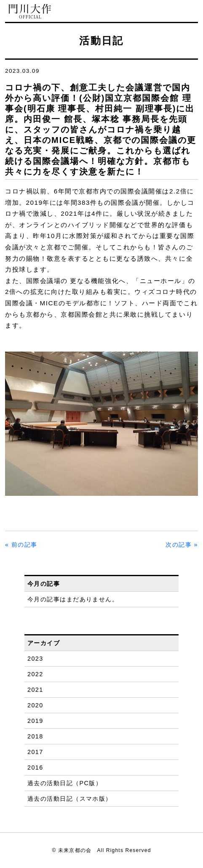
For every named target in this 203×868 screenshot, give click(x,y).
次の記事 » (182, 545)
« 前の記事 (21, 545)
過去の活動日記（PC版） (65, 783)
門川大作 (30, 12)
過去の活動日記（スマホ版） (70, 799)
